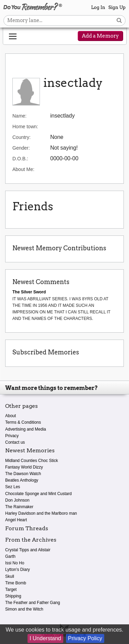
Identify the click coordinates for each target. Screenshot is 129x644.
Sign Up (117, 7)
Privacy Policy (85, 638)
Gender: (21, 148)
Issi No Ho (15, 563)
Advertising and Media (26, 429)
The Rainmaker (19, 507)
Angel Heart (16, 520)
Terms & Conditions (23, 422)
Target (11, 590)
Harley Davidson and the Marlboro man (41, 513)
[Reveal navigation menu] (13, 37)
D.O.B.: (20, 159)
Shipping (13, 596)
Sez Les (13, 487)
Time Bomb (16, 583)
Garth (10, 556)
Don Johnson (17, 500)
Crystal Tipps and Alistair (28, 550)
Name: (19, 116)
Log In (98, 7)
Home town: (25, 127)
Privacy (12, 436)
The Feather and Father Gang (33, 603)
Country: (21, 137)
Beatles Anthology (22, 480)
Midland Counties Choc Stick (31, 461)
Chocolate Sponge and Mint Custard (38, 494)
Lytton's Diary (18, 570)
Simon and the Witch (24, 609)
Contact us (15, 442)
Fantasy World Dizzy (24, 467)
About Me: (23, 169)
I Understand (45, 638)
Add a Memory (100, 36)
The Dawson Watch (23, 474)
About (10, 416)
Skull (10, 576)
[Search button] (119, 21)
